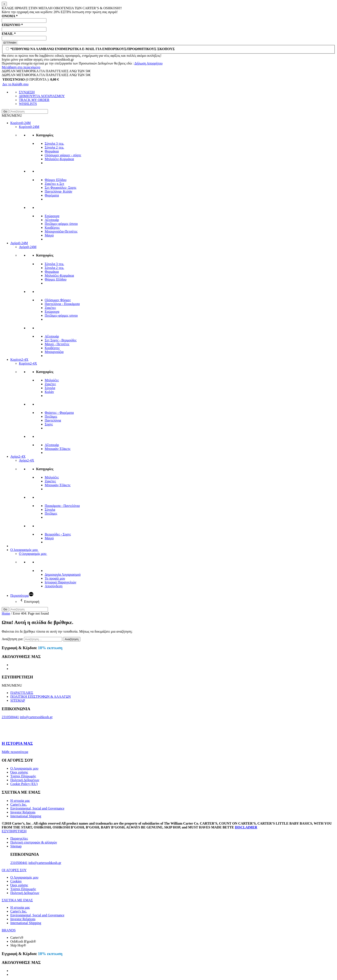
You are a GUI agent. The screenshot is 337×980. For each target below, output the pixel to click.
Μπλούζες (52, 380)
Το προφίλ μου (55, 578)
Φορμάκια (52, 151)
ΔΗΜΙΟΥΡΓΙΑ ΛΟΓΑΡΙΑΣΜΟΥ (42, 96)
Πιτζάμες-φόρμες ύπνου (61, 224)
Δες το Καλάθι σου (15, 84)
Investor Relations (23, 812)
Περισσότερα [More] (19, 596)
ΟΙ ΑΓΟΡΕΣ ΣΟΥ (14, 870)
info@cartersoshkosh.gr (36, 717)
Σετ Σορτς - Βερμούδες (61, 340)
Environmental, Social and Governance (37, 808)
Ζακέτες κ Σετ (54, 184)
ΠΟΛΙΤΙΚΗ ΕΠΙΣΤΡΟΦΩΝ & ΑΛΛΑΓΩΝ (41, 697)
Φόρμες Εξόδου (56, 180)
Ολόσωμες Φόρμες (58, 300)
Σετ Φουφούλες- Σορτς (61, 188)
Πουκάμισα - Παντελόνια (62, 506)
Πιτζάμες (51, 416)
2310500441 (10, 717)
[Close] (4, 4)
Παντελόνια (53, 420)
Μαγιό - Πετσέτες (57, 344)
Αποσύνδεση (54, 586)
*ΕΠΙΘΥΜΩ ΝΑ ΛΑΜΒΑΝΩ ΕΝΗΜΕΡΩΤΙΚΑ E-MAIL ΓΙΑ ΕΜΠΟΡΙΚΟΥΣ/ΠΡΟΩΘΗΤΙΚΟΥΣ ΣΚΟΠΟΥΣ (90, 49)
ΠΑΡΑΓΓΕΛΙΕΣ (22, 693)
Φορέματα (52, 195)
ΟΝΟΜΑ (10, 16)
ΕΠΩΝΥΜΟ (12, 25)
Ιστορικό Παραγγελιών (61, 582)
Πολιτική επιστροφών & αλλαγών (34, 842)
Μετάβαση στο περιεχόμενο (21, 67)
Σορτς (49, 424)
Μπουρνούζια (54, 352)
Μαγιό (49, 235)
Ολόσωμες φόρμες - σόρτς (63, 155)
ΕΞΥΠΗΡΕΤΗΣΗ (14, 831)
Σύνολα (50, 388)
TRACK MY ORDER (34, 100)
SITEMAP (18, 700)
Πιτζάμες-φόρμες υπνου (61, 315)
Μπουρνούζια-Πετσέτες (61, 231)
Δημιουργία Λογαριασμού (63, 574)
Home (6, 613)
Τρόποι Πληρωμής (23, 776)
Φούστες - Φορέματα (59, 413)
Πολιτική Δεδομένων (25, 780)
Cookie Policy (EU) (24, 784)
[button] (12, 116)
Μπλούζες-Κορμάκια (59, 159)
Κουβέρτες (52, 228)
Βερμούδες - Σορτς (58, 534)
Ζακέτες (50, 308)
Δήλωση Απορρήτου (148, 63)
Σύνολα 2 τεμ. (54, 147)
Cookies (16, 881)
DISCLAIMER (246, 827)
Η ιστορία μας (20, 801)
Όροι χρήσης (19, 772)
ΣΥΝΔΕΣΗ (27, 92)
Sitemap (16, 846)
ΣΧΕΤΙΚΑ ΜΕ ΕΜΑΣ (17, 900)
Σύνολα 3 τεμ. (54, 143)
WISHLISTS (28, 104)
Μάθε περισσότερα (15, 752)
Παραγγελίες (19, 838)
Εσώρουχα (52, 216)
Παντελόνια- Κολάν (58, 191)
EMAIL (9, 34)
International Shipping (26, 816)
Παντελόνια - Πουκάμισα (62, 304)
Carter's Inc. (19, 804)
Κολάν (49, 392)
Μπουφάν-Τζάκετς (58, 449)
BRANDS (9, 930)
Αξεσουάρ (52, 220)
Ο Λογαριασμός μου (24, 768)
